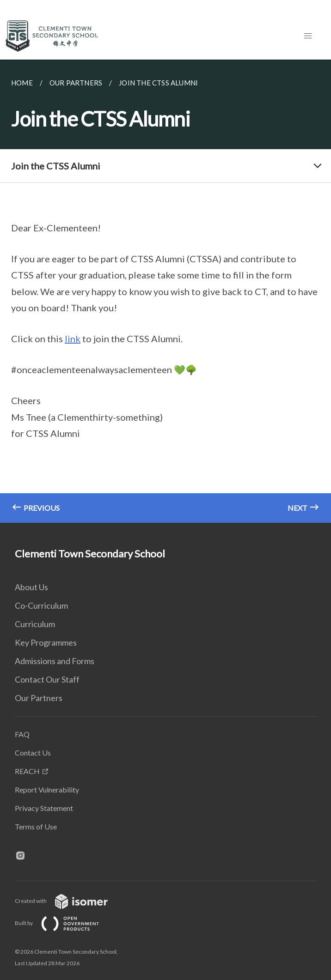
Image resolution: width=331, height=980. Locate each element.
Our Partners (39, 698)
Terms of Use (36, 826)
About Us (31, 587)
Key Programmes (46, 642)
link (73, 339)
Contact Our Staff (47, 679)
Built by (64, 923)
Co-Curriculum (41, 605)
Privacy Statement (44, 808)
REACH (27, 771)
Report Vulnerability (47, 789)
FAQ (22, 734)
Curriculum (35, 624)
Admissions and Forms (55, 661)
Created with (69, 901)
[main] (165, 291)
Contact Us (33, 753)
